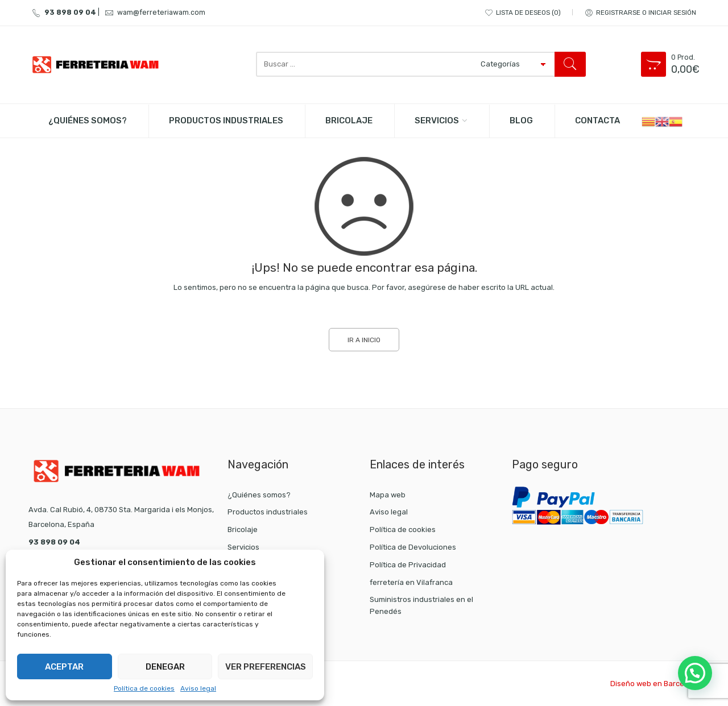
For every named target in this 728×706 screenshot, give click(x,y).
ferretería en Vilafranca (411, 582)
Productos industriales (268, 512)
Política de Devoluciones (413, 547)
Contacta (597, 121)
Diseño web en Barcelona (655, 684)
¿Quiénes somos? (88, 121)
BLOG (521, 121)
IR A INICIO (364, 340)
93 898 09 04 (62, 12)
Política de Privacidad (408, 565)
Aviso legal (198, 688)
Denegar (165, 667)
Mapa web (388, 495)
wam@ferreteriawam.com (153, 12)
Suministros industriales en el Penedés (421, 605)
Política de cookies (144, 688)
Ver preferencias (266, 667)
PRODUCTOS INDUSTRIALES (226, 121)
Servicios (437, 121)
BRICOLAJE (349, 121)
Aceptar (64, 667)
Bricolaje (243, 529)
